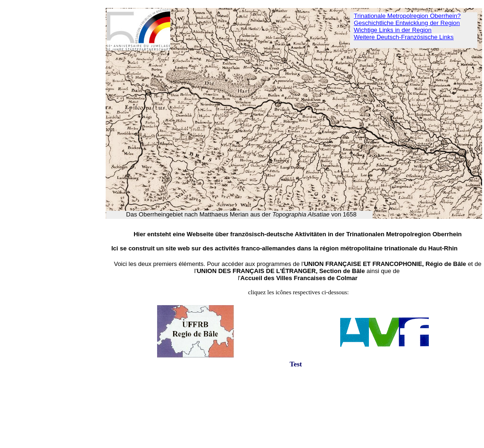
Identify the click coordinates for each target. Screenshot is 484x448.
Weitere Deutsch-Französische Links (404, 37)
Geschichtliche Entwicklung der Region (407, 23)
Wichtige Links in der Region (393, 30)
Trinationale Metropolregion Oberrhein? (407, 16)
